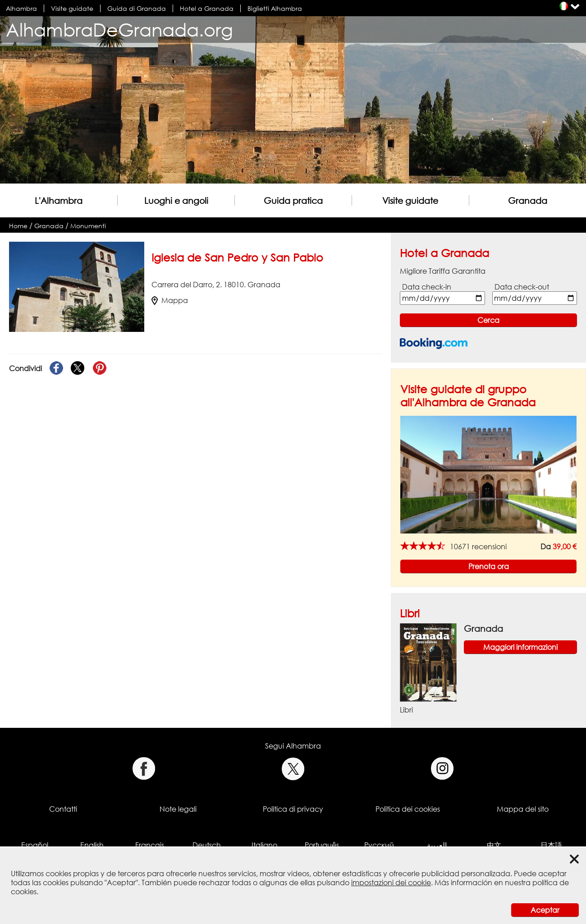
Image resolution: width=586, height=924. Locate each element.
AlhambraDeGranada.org (119, 30)
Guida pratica (293, 200)
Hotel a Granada (207, 8)
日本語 (551, 845)
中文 (494, 845)
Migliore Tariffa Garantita (443, 271)
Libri (410, 613)
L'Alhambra (59, 200)
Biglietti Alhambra (275, 8)
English (92, 845)
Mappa (170, 300)
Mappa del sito (523, 809)
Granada (528, 200)
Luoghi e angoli (176, 200)
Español (35, 845)
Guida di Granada (137, 8)
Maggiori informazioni (520, 647)
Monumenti (88, 226)
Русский (379, 845)
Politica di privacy (293, 809)
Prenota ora (489, 566)
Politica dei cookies (408, 809)
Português (322, 845)
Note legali (178, 809)
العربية (437, 845)
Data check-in (427, 287)
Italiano (264, 845)
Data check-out (522, 287)
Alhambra (21, 8)
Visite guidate (72, 8)
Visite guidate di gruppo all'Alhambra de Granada (468, 395)
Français (150, 845)
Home (18, 226)
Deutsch (207, 845)
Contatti (63, 809)
